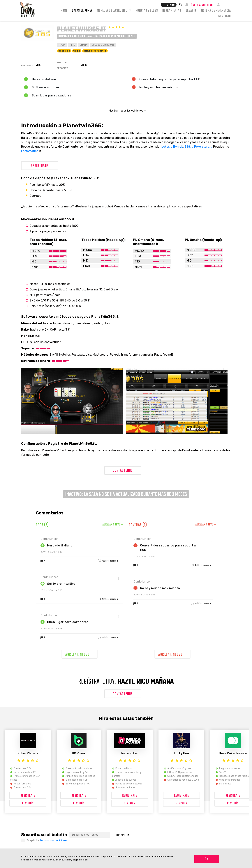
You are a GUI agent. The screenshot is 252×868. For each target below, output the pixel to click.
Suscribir (125, 836)
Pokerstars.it (203, 147)
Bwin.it (178, 147)
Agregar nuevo (113, 525)
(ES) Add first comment (108, 561)
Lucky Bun (181, 753)
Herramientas (172, 11)
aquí (86, 860)
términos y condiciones (54, 840)
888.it (189, 147)
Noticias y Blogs (147, 11)
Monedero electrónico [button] (113, 11)
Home (64, 11)
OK (207, 859)
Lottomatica (30, 151)
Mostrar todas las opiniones (126, 111)
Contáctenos (123, 471)
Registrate (40, 166)
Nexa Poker (130, 753)
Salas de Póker (82, 11)
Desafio (191, 11)
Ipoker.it (166, 147)
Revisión (28, 803)
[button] (227, 4)
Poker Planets (28, 753)
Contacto (225, 16)
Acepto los (47, 840)
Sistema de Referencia (216, 11)
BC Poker (79, 753)
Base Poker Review (233, 753)
